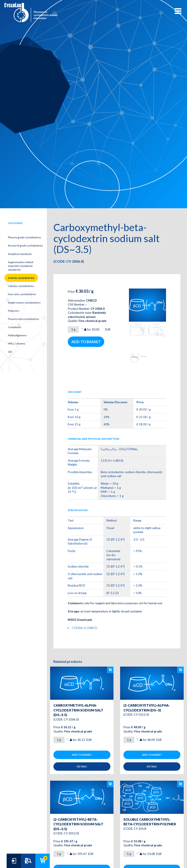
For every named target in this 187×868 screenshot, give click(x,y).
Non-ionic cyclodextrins (22, 294)
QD (10, 352)
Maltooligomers (17, 335)
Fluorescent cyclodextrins (24, 319)
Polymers (14, 311)
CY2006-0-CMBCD (84, 628)
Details (82, 766)
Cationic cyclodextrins (21, 286)
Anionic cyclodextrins (21, 278)
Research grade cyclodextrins (25, 246)
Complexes (15, 327)
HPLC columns (17, 343)
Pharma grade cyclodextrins (25, 237)
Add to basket (86, 342)
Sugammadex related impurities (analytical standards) (21, 266)
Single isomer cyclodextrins (24, 303)
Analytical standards (20, 254)
